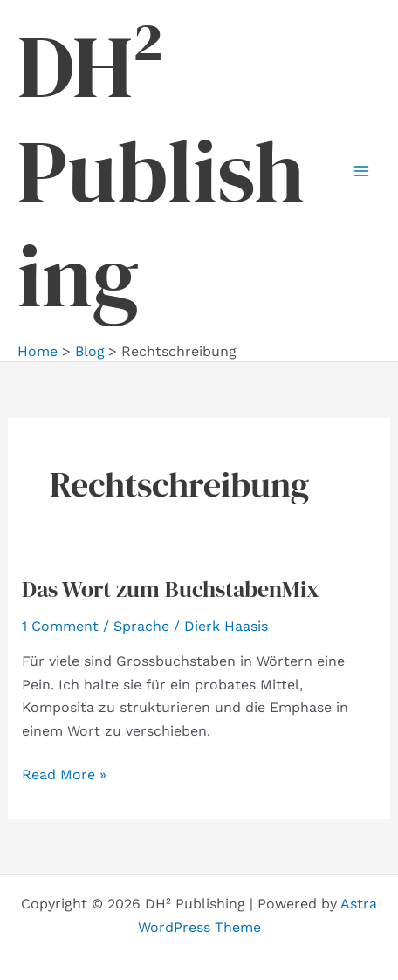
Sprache (141, 626)
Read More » (64, 775)
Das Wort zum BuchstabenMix (171, 589)
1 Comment (60, 626)
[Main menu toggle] (361, 171)
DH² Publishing (161, 171)
